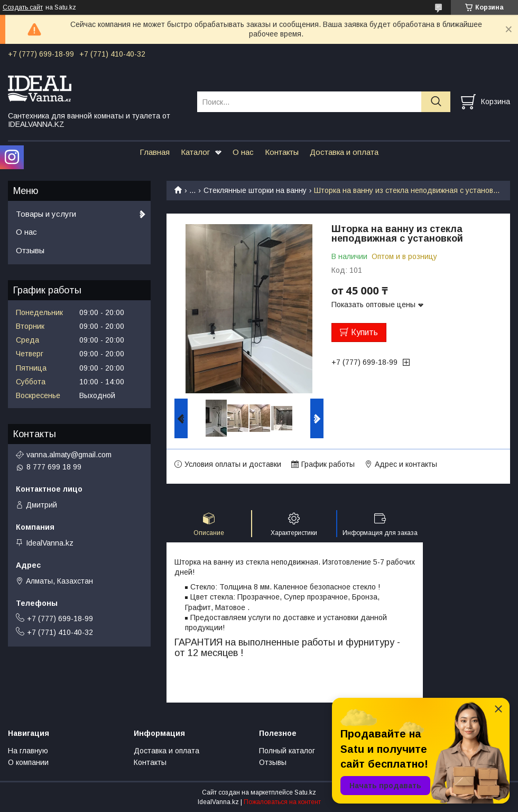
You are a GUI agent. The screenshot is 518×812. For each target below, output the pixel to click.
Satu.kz (305, 792)
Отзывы (30, 250)
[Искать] (436, 102)
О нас (243, 152)
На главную (28, 751)
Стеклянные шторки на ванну (255, 190)
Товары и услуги (46, 214)
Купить (364, 332)
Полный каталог (287, 751)
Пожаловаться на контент (282, 802)
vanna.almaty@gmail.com (69, 455)
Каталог (195, 152)
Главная (155, 152)
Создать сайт (23, 7)
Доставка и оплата (344, 152)
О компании (28, 762)
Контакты (282, 152)
